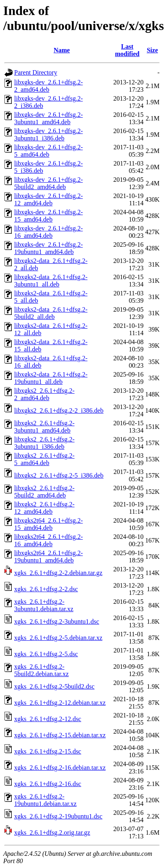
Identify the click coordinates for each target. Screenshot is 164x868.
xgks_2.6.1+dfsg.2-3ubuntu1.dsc (57, 621)
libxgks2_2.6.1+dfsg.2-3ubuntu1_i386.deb (44, 443)
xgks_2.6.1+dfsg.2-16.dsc (48, 784)
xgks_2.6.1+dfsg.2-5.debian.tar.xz (58, 638)
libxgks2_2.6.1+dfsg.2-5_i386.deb (59, 475)
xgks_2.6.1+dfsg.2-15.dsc (48, 751)
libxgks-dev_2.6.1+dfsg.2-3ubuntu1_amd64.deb (48, 118)
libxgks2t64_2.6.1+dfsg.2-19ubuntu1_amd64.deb (48, 557)
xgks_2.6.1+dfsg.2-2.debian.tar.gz (58, 573)
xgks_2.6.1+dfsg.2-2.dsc (46, 589)
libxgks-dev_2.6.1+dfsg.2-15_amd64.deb (48, 216)
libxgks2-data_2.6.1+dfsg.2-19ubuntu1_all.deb (51, 378)
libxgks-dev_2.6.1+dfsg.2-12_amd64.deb (48, 199)
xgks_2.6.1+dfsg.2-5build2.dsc (54, 686)
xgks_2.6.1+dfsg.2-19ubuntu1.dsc (58, 816)
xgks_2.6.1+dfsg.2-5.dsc (46, 654)
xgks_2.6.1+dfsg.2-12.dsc (48, 719)
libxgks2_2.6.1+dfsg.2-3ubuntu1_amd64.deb (44, 427)
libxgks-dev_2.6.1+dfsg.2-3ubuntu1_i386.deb (48, 135)
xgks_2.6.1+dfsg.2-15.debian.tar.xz (60, 735)
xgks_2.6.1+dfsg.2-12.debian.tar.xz (60, 703)
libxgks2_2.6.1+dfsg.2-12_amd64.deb (44, 508)
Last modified (127, 50)
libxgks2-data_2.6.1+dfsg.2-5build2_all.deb (51, 313)
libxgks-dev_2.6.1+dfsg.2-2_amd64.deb (48, 86)
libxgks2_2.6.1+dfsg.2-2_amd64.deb (44, 394)
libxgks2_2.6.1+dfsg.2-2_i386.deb (59, 410)
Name (62, 50)
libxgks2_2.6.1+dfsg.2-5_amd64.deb (44, 459)
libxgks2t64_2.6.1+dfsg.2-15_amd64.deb (48, 524)
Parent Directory (36, 72)
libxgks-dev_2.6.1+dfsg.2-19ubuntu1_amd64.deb (48, 248)
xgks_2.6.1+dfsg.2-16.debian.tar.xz (60, 768)
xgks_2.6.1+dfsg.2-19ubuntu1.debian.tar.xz (45, 800)
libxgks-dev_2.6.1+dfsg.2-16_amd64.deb (48, 232)
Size (152, 50)
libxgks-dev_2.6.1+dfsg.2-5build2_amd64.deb (48, 183)
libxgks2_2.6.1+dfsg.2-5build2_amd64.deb (44, 492)
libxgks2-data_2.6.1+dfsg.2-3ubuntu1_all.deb (51, 281)
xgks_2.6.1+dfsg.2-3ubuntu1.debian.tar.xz (44, 605)
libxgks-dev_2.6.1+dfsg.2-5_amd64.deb (48, 151)
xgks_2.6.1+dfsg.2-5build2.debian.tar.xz (42, 670)
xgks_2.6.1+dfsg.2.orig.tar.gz (52, 832)
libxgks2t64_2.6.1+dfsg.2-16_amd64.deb (48, 540)
